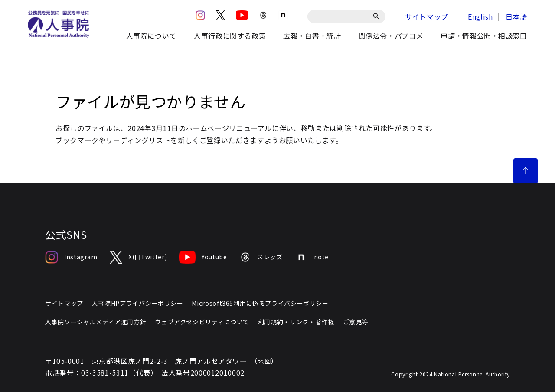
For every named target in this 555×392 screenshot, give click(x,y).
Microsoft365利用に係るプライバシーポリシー (260, 303)
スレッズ (261, 257)
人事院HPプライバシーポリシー (138, 303)
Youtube (203, 257)
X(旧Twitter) (138, 257)
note (312, 257)
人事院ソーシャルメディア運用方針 (96, 322)
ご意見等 (356, 322)
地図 (264, 361)
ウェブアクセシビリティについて (202, 322)
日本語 (516, 16)
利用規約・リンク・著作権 (296, 322)
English (480, 16)
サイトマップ (427, 16)
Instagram (71, 257)
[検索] (378, 16)
